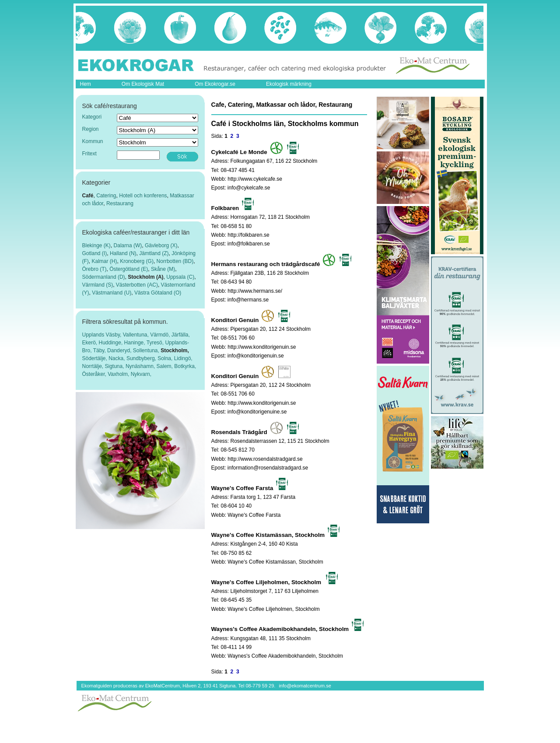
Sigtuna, (115, 366)
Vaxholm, (119, 374)
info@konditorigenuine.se (257, 412)
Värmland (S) (98, 285)
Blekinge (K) (96, 245)
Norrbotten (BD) (175, 261)
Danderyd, (120, 350)
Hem (86, 84)
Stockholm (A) (145, 277)
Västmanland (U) (112, 293)
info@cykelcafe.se (249, 188)
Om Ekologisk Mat (143, 84)
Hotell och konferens (143, 196)
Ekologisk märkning (289, 84)
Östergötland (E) (129, 269)
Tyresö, (156, 343)
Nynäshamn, (141, 366)
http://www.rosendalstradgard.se (265, 459)
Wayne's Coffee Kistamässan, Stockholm (275, 562)
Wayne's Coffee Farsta (254, 515)
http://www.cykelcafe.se (255, 179)
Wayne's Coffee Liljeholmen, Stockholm (273, 609)
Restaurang (120, 203)
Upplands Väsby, (103, 335)
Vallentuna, (137, 335)
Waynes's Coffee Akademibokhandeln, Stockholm (285, 656)
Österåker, (95, 374)
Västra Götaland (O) (158, 293)
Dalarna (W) (128, 245)
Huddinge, (112, 343)
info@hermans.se (248, 300)
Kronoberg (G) (137, 261)
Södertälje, (96, 358)
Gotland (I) (95, 253)
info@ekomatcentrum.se (305, 686)
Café (88, 196)
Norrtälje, (94, 366)
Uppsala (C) (180, 277)
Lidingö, (183, 358)
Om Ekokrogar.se (215, 84)
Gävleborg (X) (161, 245)
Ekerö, (91, 343)
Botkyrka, (185, 366)
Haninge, (135, 343)
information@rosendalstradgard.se (268, 468)
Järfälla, (181, 335)
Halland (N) (123, 253)
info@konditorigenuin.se (256, 356)
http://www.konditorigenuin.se (262, 347)
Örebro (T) (94, 269)
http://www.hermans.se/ (255, 291)
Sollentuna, (147, 350)
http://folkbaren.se (248, 235)
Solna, (166, 358)
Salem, (166, 366)
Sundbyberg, (142, 358)
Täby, (100, 350)
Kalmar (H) (105, 261)
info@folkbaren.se (249, 244)
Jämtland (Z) (154, 253)
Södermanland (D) (104, 277)
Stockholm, (175, 350)
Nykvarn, (141, 374)
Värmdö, (161, 335)
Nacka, (117, 358)
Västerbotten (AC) (137, 285)
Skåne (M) (163, 269)
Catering (106, 196)
